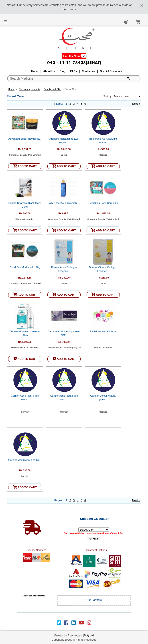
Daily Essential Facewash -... (64, 203)
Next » (136, 104)
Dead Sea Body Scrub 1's (103, 203)
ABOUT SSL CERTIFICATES (34, 596)
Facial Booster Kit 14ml (103, 331)
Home (11, 89)
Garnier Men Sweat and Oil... (25, 460)
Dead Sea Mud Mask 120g (25, 267)
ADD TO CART (25, 166)
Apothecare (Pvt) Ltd (81, 635)
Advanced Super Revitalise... (25, 139)
